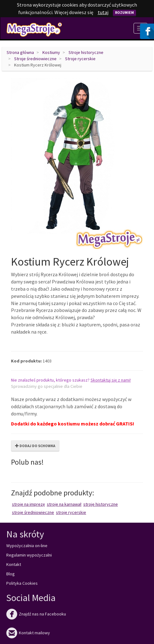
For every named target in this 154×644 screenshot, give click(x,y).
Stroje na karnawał (64, 504)
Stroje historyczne (86, 52)
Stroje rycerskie (80, 59)
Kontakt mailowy (28, 633)
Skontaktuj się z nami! (111, 380)
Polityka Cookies (22, 583)
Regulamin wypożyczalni (29, 555)
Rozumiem (124, 12)
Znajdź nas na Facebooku (36, 614)
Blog (11, 574)
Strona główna (20, 52)
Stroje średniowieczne (35, 59)
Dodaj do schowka (35, 446)
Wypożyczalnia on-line (27, 546)
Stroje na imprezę (28, 504)
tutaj (103, 12)
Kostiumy (51, 52)
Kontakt (14, 564)
